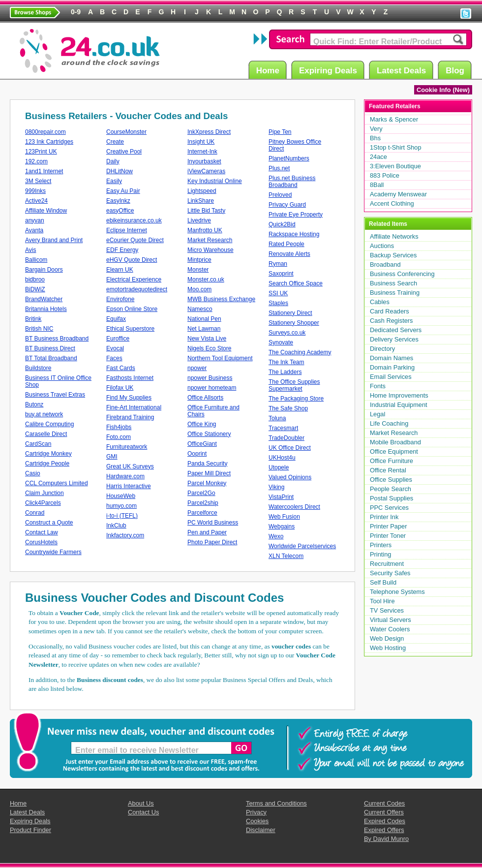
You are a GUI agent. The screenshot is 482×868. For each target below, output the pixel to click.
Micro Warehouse (211, 250)
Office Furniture (392, 461)
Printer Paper (388, 526)
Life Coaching (389, 423)
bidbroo (35, 279)
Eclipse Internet (127, 230)
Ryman (278, 264)
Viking (276, 487)
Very (376, 129)
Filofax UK (120, 388)
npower (197, 368)
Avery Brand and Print (54, 240)
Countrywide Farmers (53, 552)
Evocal (115, 348)
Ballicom (36, 260)
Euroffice (118, 339)
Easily (114, 181)
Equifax (116, 319)
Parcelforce (202, 513)
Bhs (375, 138)
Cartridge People (47, 464)
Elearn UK (120, 270)
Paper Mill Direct (209, 473)
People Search (391, 489)
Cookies (257, 821)
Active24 (36, 201)
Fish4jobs (119, 427)
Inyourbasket (204, 161)
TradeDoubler (286, 438)
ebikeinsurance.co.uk (134, 220)
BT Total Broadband (51, 358)
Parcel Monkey (207, 483)
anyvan (35, 220)
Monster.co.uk (206, 279)
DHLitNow (120, 171)
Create (115, 142)
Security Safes (390, 573)
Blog (456, 70)
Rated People (286, 244)
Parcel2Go (201, 493)
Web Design (387, 638)
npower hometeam (212, 388)
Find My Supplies (129, 398)
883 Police (385, 175)
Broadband (385, 264)
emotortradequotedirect (137, 289)
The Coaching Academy (300, 352)
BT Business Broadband (57, 339)
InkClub (116, 526)
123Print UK (41, 152)
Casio (33, 473)
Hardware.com (125, 476)
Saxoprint (281, 274)
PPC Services (389, 508)
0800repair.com (45, 132)
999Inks (35, 191)
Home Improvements (399, 395)
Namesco (200, 309)
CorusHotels (41, 542)
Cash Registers (391, 321)
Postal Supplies (392, 498)
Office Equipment (394, 451)
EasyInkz (118, 201)
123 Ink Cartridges (49, 142)
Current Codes (384, 803)
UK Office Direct (290, 448)
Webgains (282, 527)
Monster (198, 270)
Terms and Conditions (276, 803)
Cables (380, 302)
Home (269, 70)
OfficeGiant (202, 444)
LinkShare (201, 201)
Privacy (256, 812)
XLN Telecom (286, 556)
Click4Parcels (43, 503)
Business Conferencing (402, 274)
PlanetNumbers (289, 158)
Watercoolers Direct (294, 507)
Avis (30, 250)
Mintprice (199, 260)
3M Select (38, 181)
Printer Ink (384, 517)
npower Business (210, 378)
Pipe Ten (280, 132)
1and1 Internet (44, 171)
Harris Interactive (129, 486)
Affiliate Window (46, 211)
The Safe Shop (288, 408)
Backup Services (393, 255)
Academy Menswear (398, 194)
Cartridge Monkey (48, 454)
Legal (377, 414)
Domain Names (392, 358)
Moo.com (199, 289)
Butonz (34, 404)
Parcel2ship (203, 503)
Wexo (276, 536)
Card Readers (390, 311)
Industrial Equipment (399, 405)
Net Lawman (204, 329)
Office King (202, 424)
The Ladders (285, 372)
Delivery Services (394, 339)
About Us (141, 803)
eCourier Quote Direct (135, 240)
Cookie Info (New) (443, 90)
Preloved (280, 195)
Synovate (281, 342)
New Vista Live (207, 339)
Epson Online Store (132, 309)
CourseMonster (126, 132)
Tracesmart (283, 428)
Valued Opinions (290, 477)
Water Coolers (390, 629)
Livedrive (199, 220)
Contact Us (143, 812)
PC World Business (213, 523)
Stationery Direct (290, 313)
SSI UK (278, 293)
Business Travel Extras (55, 395)
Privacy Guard (287, 205)
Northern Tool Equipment (220, 358)
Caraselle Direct (46, 434)
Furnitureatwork (127, 447)
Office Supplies (391, 480)
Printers (381, 545)
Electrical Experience (134, 279)
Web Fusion (284, 517)
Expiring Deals (330, 70)
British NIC (39, 329)
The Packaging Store (296, 399)
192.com (36, 161)
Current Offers (384, 812)
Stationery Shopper (294, 323)
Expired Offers (384, 830)
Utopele (279, 467)
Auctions (382, 246)
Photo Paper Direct (212, 542)
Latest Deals (403, 70)
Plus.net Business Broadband (292, 182)
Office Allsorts (205, 398)
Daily (113, 161)
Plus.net (279, 168)
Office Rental (388, 470)
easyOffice (120, 211)
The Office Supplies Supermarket (294, 385)
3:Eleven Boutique (395, 166)
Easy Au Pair (123, 191)
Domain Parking (392, 367)
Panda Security (207, 464)
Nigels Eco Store (209, 348)
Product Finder (30, 830)
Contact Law (42, 532)
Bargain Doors (44, 270)
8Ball (377, 185)
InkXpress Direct (209, 132)
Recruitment (387, 564)
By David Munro (386, 839)
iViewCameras (206, 171)
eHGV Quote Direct (132, 260)
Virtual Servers (391, 620)
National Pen (204, 319)
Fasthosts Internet (130, 378)
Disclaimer (261, 830)
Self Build (383, 582)
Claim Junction (45, 493)
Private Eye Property (296, 215)
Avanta (34, 230)
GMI (112, 457)
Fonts (378, 386)
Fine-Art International (134, 407)
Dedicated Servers (396, 330)
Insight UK (201, 142)
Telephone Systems (397, 592)
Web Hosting (388, 648)
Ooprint (197, 454)
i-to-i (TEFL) (122, 516)
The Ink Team (286, 362)
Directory (382, 349)
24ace (378, 157)
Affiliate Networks (394, 236)
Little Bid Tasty (206, 211)
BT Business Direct (50, 348)
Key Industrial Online (215, 181)
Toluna (277, 418)
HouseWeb (121, 496)
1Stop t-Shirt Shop (396, 147)
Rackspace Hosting (294, 234)
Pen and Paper (207, 532)
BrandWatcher (44, 299)
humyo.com (121, 506)
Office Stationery (209, 434)
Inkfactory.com (125, 535)
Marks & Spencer (394, 119)
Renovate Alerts (289, 254)
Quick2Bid (282, 224)
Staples (278, 303)
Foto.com (119, 437)
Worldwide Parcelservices (302, 546)
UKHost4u (282, 458)
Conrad (35, 513)
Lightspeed (202, 191)
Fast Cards (121, 368)
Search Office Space (296, 283)
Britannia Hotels (46, 309)
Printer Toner (388, 536)
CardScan (38, 444)
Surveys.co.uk (287, 333)
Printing (380, 554)
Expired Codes (385, 821)
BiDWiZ (35, 289)
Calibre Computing (49, 424)
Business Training (395, 293)
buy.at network (44, 414)
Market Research (210, 240)
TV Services (387, 610)
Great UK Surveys (130, 466)
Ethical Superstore (130, 329)
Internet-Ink (202, 152)
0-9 (76, 12)
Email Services (391, 377)
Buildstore (38, 368)
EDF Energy (122, 250)
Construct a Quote (49, 523)
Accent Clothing (392, 203)
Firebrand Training (130, 417)
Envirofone (120, 299)
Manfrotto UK (205, 230)
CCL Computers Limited (57, 483)
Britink (33, 319)
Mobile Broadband (395, 442)
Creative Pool (124, 152)
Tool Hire (382, 601)
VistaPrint (281, 497)
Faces (114, 358)
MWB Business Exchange (221, 299)
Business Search (393, 283)
